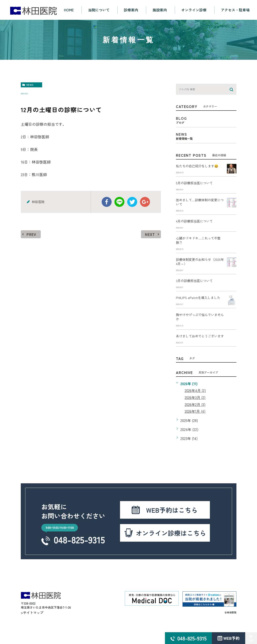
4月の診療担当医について (197, 223)
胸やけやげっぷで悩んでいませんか (199, 327)
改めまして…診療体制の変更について (199, 203)
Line (119, 202)
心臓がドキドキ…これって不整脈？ (199, 243)
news (30, 85)
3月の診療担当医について (196, 285)
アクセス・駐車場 (235, 10)
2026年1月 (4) (195, 427)
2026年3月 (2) (195, 413)
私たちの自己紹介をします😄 (200, 166)
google (145, 202)
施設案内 (160, 10)
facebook (107, 202)
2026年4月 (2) (196, 406)
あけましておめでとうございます (199, 349)
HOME (69, 10)
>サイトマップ (33, 626)
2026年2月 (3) (195, 420)
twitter (132, 202)
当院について (99, 10)
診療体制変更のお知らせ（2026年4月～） (196, 265)
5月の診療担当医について (196, 183)
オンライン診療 (194, 10)
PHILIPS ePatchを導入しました (199, 305)
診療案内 (131, 10)
